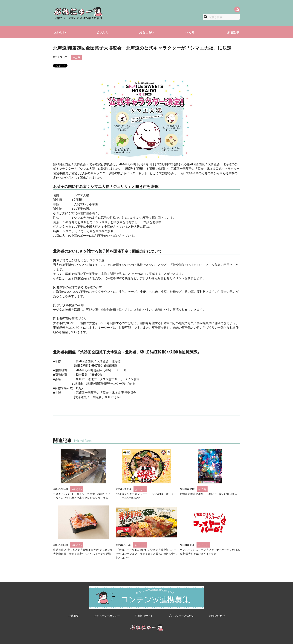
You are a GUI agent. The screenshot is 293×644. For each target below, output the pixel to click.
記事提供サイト (144, 615)
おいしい (60, 32)
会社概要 (73, 615)
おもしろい (147, 32)
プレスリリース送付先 (181, 615)
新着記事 (233, 32)
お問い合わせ (217, 615)
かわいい (103, 32)
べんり (190, 32)
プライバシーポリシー (107, 615)
